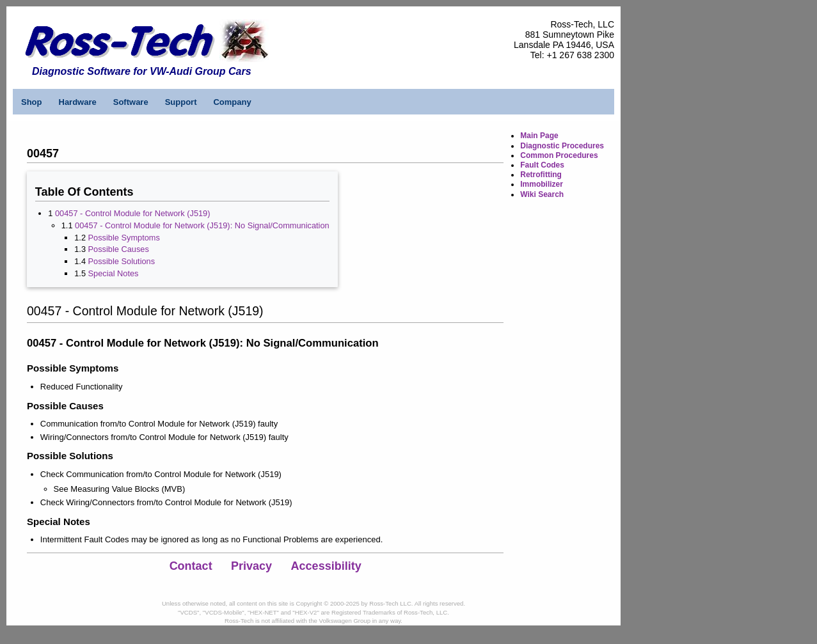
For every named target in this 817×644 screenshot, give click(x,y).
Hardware (78, 102)
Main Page (539, 136)
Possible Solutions (122, 261)
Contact (191, 566)
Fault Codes (542, 165)
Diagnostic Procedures (562, 146)
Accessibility (326, 566)
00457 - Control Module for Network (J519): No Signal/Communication (202, 225)
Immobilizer (542, 184)
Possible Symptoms (124, 238)
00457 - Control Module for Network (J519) (133, 213)
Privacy (251, 566)
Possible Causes (119, 249)
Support (181, 102)
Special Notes (114, 273)
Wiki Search (542, 194)
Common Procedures (559, 155)
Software (131, 102)
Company (232, 102)
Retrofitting (541, 175)
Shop (32, 102)
